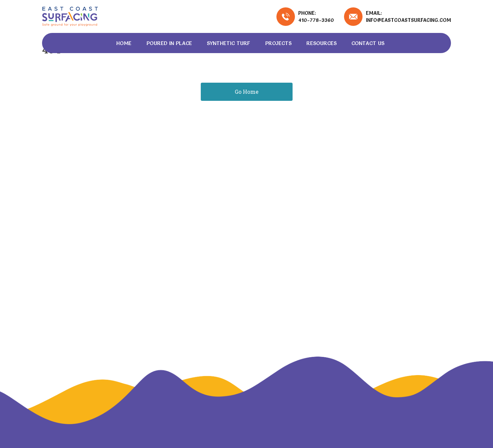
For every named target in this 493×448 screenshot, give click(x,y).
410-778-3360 (316, 20)
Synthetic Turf (229, 43)
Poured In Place (169, 43)
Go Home (247, 92)
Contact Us (368, 43)
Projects (278, 43)
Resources (321, 43)
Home (124, 43)
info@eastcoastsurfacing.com (408, 20)
